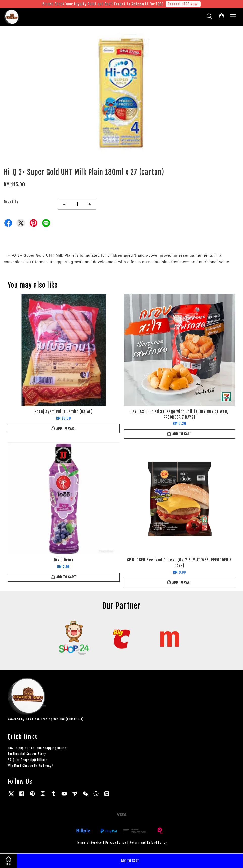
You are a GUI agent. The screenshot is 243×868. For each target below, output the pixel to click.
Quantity (11, 202)
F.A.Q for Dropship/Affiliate (28, 760)
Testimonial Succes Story (27, 754)
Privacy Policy (116, 843)
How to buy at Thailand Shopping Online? (38, 748)
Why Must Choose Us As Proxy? (30, 766)
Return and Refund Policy (148, 843)
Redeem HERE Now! (183, 4)
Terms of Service (89, 843)
